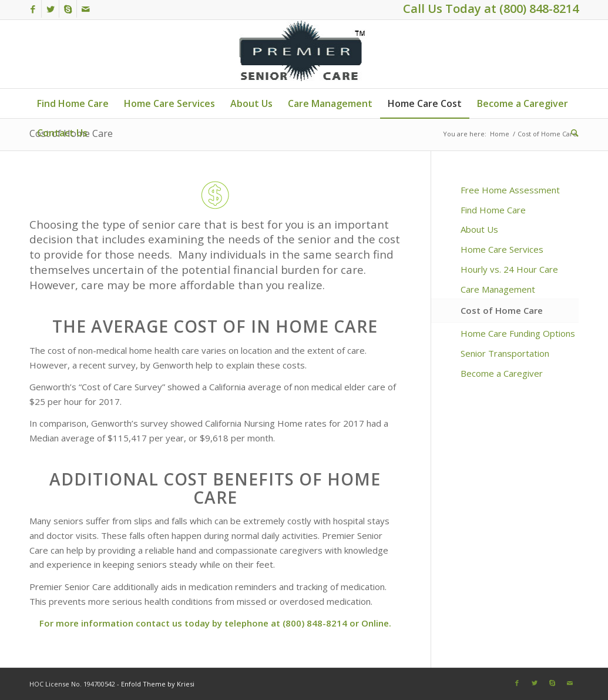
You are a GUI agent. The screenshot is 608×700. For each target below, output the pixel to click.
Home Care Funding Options (518, 333)
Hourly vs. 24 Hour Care (509, 269)
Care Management (498, 289)
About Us (479, 229)
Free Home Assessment (510, 190)
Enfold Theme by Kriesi (158, 684)
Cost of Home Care (502, 310)
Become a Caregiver (502, 373)
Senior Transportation (505, 353)
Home (500, 134)
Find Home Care (493, 210)
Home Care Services (502, 249)
